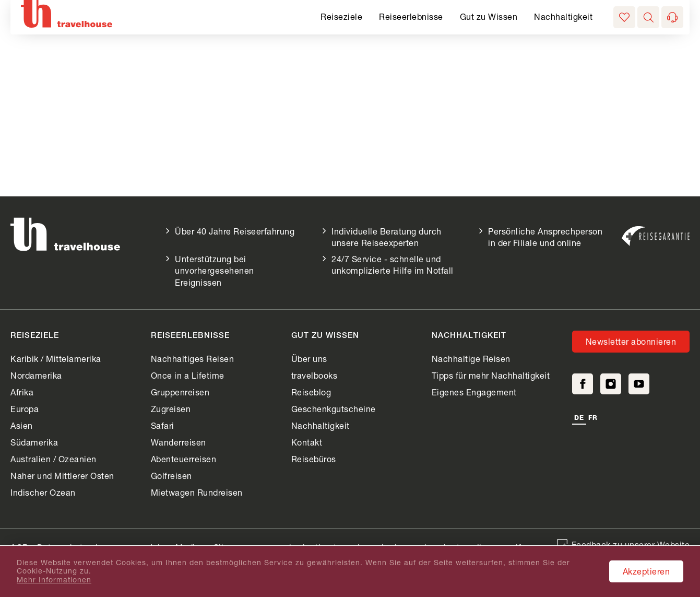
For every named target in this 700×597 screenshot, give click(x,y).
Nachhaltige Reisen (471, 359)
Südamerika (34, 442)
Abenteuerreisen (184, 459)
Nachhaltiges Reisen (193, 359)
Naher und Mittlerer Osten (62, 476)
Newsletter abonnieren (631, 341)
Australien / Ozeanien (54, 459)
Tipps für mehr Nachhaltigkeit (491, 375)
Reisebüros (314, 459)
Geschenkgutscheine (334, 409)
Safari (163, 425)
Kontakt (307, 442)
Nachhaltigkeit (563, 16)
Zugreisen (171, 409)
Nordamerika (36, 375)
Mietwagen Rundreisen (197, 492)
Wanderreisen (179, 442)
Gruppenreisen (180, 392)
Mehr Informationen (54, 580)
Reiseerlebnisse (411, 16)
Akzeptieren (646, 571)
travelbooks (315, 375)
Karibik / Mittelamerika (56, 359)
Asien (22, 425)
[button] (648, 17)
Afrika (22, 392)
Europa (25, 409)
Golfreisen (171, 476)
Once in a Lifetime (188, 375)
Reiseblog (311, 392)
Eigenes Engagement (474, 392)
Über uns (309, 359)
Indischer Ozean (43, 492)
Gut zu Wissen (489, 16)
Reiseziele (341, 16)
